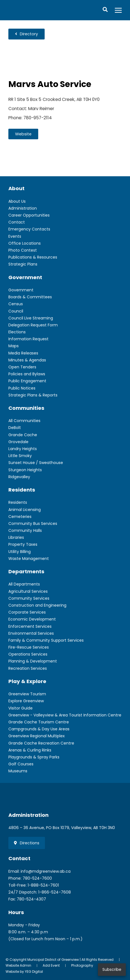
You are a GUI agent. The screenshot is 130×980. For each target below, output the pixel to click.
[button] (105, 10)
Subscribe (112, 969)
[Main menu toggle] (118, 10)
